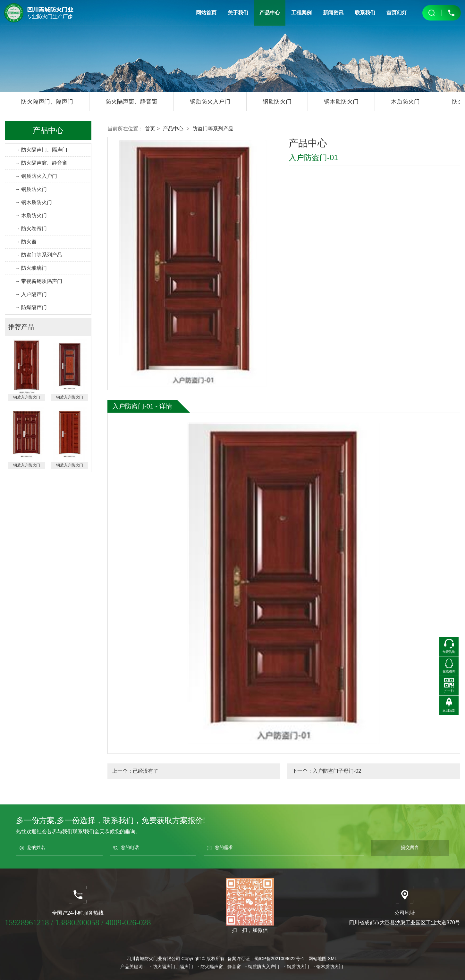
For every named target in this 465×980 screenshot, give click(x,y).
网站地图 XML (323, 959)
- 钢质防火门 (296, 967)
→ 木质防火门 (31, 215)
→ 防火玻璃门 (31, 268)
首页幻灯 (396, 13)
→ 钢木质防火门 (33, 202)
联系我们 (365, 13)
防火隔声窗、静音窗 (131, 102)
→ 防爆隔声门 (31, 307)
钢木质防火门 (341, 102)
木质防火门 (405, 102)
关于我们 (238, 13)
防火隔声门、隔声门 (47, 102)
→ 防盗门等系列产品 (38, 255)
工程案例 (301, 13)
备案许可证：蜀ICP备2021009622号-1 (266, 959)
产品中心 (270, 13)
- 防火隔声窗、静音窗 (219, 967)
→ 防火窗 (26, 242)
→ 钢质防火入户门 (36, 176)
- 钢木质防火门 (329, 967)
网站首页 (207, 13)
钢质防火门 (277, 102)
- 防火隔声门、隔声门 (172, 967)
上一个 (135, 771)
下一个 (327, 771)
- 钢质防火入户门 (262, 967)
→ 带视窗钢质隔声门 (38, 281)
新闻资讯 (333, 13)
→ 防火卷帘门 (31, 229)
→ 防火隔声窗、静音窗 (41, 163)
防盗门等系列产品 (213, 129)
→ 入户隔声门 (31, 294)
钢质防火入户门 (210, 102)
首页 (150, 129)
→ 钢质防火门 (31, 189)
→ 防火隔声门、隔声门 (41, 150)
